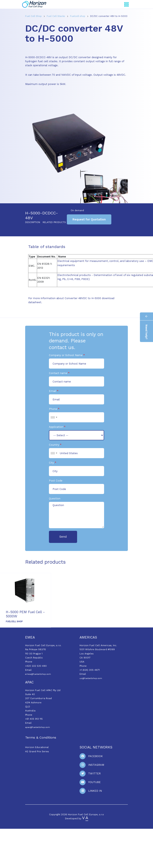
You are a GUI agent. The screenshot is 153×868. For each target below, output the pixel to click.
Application (56, 427)
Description (33, 222)
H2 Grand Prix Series (37, 751)
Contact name (58, 373)
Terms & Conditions (41, 737)
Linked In (95, 791)
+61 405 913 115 (34, 719)
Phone (53, 409)
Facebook (95, 756)
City (51, 463)
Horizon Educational (37, 747)
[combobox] (54, 417)
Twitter (94, 773)
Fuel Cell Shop (34, 16)
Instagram (96, 765)
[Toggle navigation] (127, 4)
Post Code (56, 481)
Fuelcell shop (78, 16)
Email (53, 391)
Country (54, 445)
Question (55, 499)
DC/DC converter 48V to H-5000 (109, 16)
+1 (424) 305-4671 (90, 670)
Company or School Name (66, 355)
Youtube (94, 782)
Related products (54, 222)
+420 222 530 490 (36, 666)
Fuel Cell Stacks (56, 16)
